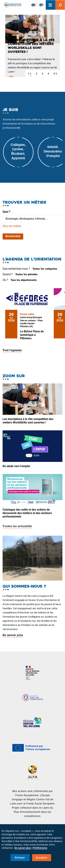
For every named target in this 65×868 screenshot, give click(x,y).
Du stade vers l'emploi (16, 466)
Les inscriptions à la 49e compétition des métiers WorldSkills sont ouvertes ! (28, 421)
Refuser (20, 858)
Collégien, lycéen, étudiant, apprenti (18, 152)
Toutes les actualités (17, 526)
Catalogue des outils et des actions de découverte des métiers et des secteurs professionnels (27, 513)
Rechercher (13, 236)
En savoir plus (13, 635)
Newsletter (34, 5)
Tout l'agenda (12, 351)
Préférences (40, 848)
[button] (29, 74)
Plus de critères (12, 226)
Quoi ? (6, 212)
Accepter (42, 858)
